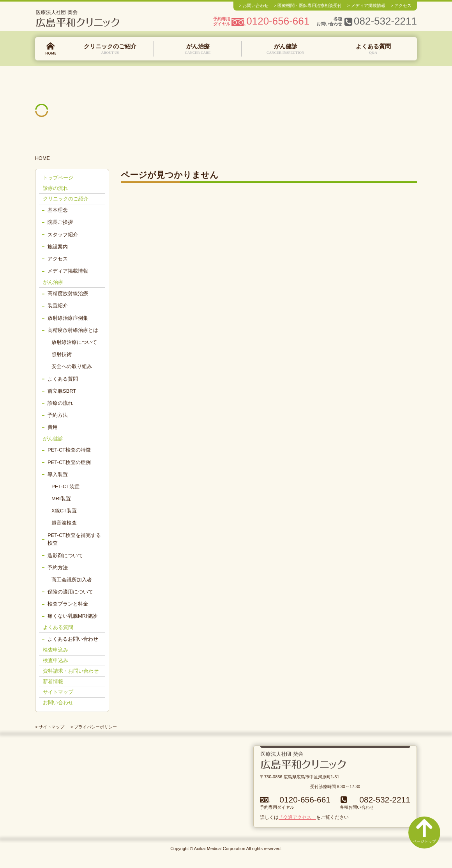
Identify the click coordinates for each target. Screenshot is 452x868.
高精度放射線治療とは (73, 330)
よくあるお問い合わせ (73, 639)
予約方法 (58, 415)
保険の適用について (70, 592)
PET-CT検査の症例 (69, 462)
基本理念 (58, 210)
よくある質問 (373, 49)
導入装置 (58, 474)
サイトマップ (58, 692)
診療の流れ (56, 188)
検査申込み (56, 650)
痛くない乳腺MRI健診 (72, 616)
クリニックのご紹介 (110, 49)
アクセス (403, 5)
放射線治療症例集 (68, 318)
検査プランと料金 (68, 604)
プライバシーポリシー (95, 727)
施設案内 (58, 247)
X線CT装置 (64, 511)
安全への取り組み (72, 366)
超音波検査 (64, 523)
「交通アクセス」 (297, 817)
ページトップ (424, 831)
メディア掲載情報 (368, 5)
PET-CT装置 (65, 486)
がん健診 (285, 49)
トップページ (51, 49)
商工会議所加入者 (72, 580)
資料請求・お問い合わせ (71, 671)
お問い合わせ (256, 5)
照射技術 (62, 354)
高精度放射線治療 (68, 293)
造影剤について (65, 555)
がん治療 (198, 49)
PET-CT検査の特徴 (69, 450)
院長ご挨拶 (60, 222)
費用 (53, 427)
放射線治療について (74, 342)
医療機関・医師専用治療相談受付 (310, 5)
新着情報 (53, 681)
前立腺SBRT (62, 391)
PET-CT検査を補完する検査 (74, 539)
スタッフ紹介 (63, 235)
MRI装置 (61, 499)
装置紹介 (58, 306)
